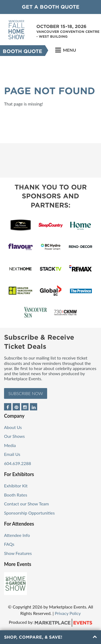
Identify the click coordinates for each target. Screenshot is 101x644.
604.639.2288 (18, 463)
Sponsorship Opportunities (29, 513)
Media (10, 445)
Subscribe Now (26, 393)
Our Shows (14, 436)
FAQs (9, 544)
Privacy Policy (68, 613)
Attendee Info (17, 535)
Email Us (12, 454)
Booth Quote (22, 51)
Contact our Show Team (27, 504)
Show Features (18, 553)
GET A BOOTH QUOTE (51, 7)
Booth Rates (16, 495)
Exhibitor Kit (16, 486)
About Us (13, 427)
